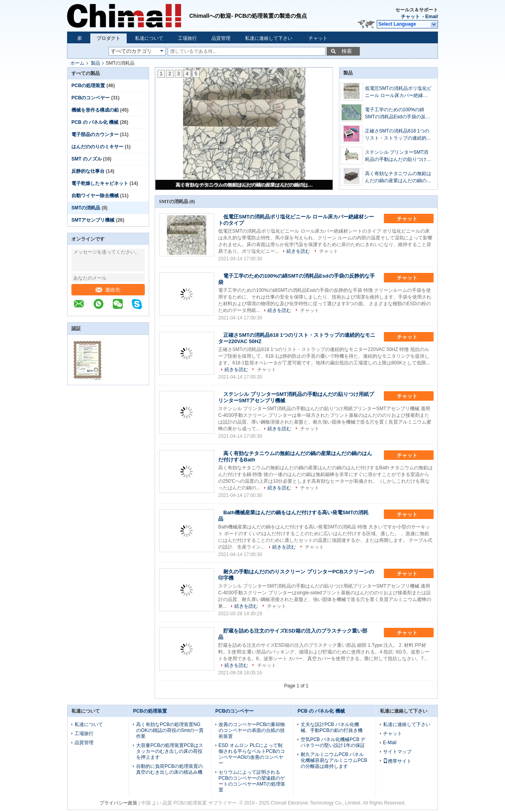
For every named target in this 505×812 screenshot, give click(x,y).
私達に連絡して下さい (269, 38)
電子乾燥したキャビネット (100, 183)
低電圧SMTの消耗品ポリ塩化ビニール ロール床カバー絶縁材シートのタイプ (398, 92)
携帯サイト (397, 761)
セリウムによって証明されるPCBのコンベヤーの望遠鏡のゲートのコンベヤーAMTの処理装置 (252, 781)
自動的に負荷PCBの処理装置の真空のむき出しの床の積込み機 (169, 769)
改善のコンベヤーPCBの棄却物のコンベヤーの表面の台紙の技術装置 (252, 730)
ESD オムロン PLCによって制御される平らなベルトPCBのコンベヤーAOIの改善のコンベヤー (252, 754)
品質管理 (221, 38)
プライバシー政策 (118, 803)
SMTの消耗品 (86, 208)
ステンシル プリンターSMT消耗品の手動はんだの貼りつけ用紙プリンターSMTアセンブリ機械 (398, 156)
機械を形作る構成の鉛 (95, 110)
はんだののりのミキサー (97, 147)
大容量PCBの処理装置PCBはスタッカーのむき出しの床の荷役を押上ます (169, 751)
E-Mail (390, 743)
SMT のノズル (87, 159)
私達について (149, 38)
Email (432, 17)
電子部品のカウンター (95, 134)
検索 (347, 51)
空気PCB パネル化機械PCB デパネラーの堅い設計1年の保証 (333, 742)
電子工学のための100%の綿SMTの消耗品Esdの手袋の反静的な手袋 (398, 114)
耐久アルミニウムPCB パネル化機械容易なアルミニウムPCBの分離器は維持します (334, 760)
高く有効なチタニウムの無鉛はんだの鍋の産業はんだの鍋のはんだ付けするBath (245, 185)
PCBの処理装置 (88, 86)
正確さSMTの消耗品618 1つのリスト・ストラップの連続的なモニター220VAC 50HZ (398, 135)
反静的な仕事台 (88, 171)
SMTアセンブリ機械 (93, 220)
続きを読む (298, 251)
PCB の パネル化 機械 (95, 122)
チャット (410, 17)
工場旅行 (187, 38)
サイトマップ (397, 752)
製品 (95, 63)
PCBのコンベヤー (91, 98)
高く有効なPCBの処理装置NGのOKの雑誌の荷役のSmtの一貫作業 (170, 730)
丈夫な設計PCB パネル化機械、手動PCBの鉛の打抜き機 (332, 727)
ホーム (77, 63)
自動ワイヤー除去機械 (95, 196)
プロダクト (108, 38)
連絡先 (108, 290)
